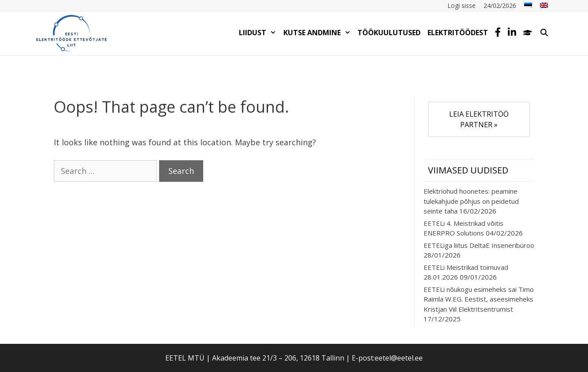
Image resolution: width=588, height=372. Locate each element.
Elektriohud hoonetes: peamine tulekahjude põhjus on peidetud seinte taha (471, 201)
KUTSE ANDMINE (319, 33)
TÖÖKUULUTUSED (389, 33)
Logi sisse (461, 6)
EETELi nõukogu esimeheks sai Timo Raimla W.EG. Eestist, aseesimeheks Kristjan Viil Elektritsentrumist (479, 299)
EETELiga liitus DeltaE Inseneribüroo (479, 245)
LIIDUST (259, 33)
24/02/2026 (500, 6)
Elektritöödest (458, 33)
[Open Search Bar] (544, 33)
